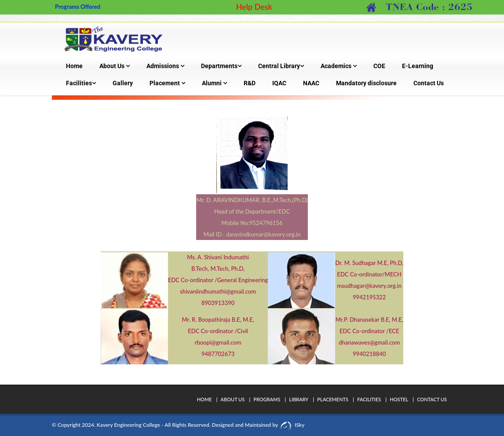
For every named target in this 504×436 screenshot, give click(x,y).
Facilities (81, 83)
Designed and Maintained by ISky (258, 425)
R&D (250, 83)
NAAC (311, 83)
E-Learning (418, 66)
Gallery (123, 83)
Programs (267, 399)
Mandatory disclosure (366, 83)
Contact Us (429, 83)
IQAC (279, 83)
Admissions (165, 66)
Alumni (214, 83)
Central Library (281, 66)
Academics (339, 66)
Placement (167, 83)
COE (379, 66)
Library (299, 399)
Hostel (399, 399)
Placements (333, 399)
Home (74, 66)
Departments (221, 66)
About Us (115, 66)
